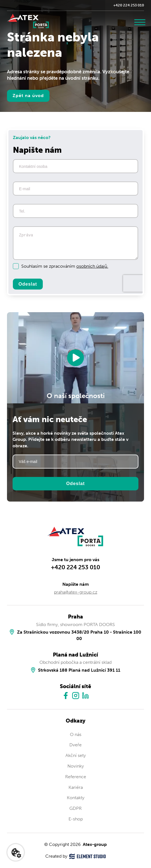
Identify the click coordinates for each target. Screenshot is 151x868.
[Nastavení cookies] (16, 852)
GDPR (75, 808)
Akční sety (76, 755)
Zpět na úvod (28, 96)
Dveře (75, 745)
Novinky (76, 766)
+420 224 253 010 (129, 5)
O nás (76, 734)
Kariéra (76, 787)
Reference (76, 777)
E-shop (76, 819)
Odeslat (28, 284)
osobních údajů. (92, 266)
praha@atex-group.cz (76, 592)
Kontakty (76, 798)
